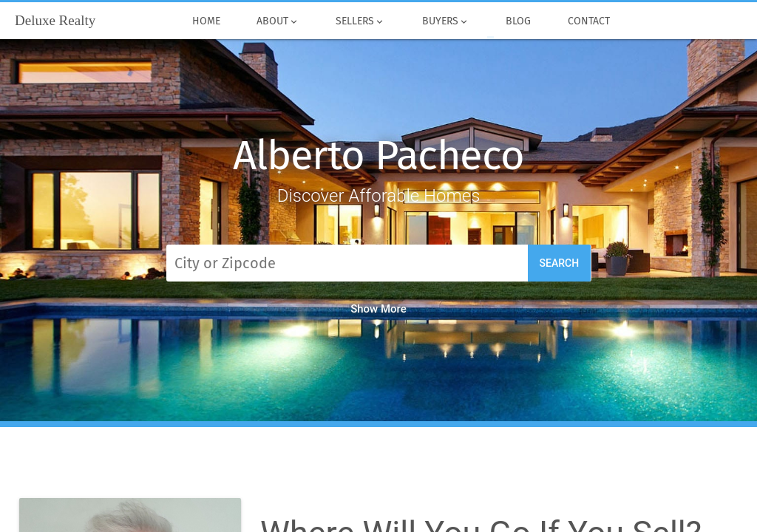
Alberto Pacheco (378, 156)
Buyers (445, 21)
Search (560, 263)
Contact (588, 21)
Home (206, 21)
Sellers (361, 21)
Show (378, 309)
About (278, 21)
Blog (518, 21)
